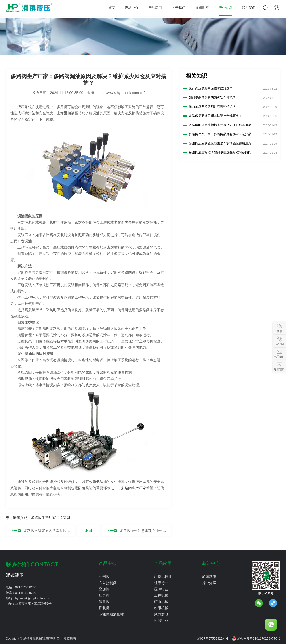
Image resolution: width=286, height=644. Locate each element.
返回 (88, 531)
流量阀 (104, 602)
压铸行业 (161, 589)
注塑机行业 (163, 577)
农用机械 (161, 608)
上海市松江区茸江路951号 (33, 604)
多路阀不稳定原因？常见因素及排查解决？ (47, 532)
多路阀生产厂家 (134, 488)
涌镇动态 (209, 577)
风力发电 (161, 614)
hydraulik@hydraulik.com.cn (35, 598)
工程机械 (161, 595)
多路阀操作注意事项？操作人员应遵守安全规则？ (143, 532)
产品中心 (108, 563)
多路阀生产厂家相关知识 (50, 518)
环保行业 (161, 620)
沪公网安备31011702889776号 (256, 638)
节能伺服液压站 (111, 614)
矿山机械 (161, 602)
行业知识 (209, 583)
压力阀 (104, 595)
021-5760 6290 (26, 587)
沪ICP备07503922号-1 (213, 638)
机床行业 (161, 583)
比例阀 (104, 577)
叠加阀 (104, 589)
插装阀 (104, 608)
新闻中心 (211, 563)
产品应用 (163, 563)
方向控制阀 (108, 583)
